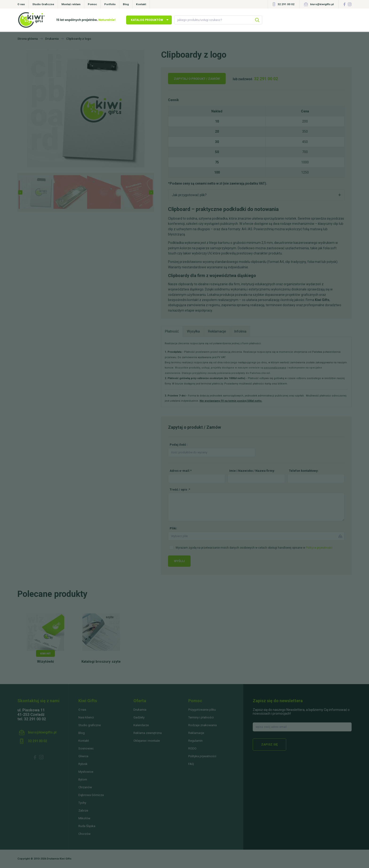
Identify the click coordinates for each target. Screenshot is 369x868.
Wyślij (179, 561)
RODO (192, 748)
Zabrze (83, 811)
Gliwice (83, 756)
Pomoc (92, 4)
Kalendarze (141, 725)
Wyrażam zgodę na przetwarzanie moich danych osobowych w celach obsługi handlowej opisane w (254, 548)
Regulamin (195, 741)
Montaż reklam (71, 4)
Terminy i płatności (201, 717)
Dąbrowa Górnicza (91, 795)
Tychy (82, 803)
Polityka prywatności (202, 756)
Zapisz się (269, 744)
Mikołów (84, 818)
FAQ (191, 764)
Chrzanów (85, 787)
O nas (21, 4)
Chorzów (84, 834)
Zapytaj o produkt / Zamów (197, 79)
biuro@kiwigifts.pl (322, 4)
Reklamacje (196, 733)
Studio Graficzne (43, 4)
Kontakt (141, 4)
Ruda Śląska (87, 826)
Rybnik (83, 764)
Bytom (83, 779)
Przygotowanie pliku (202, 710)
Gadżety (139, 717)
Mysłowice (86, 772)
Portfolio (110, 4)
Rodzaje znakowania (203, 725)
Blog (126, 4)
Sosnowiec (86, 748)
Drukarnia (140, 710)
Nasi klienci (86, 717)
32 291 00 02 (286, 4)
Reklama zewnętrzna (148, 733)
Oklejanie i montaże (147, 741)
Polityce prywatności (319, 548)
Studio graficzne (90, 725)
